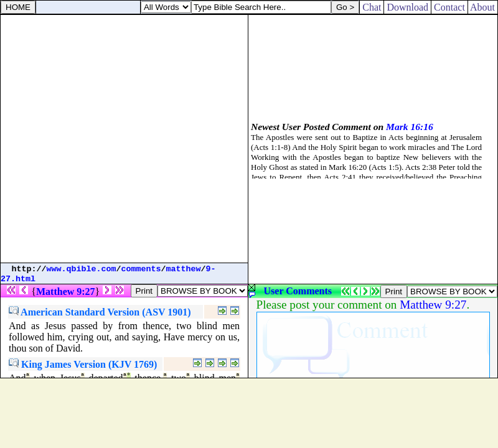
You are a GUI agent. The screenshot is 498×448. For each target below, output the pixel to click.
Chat (372, 7)
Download (407, 7)
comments (141, 269)
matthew (184, 269)
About (483, 7)
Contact (449, 7)
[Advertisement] (124, 139)
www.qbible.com (82, 269)
